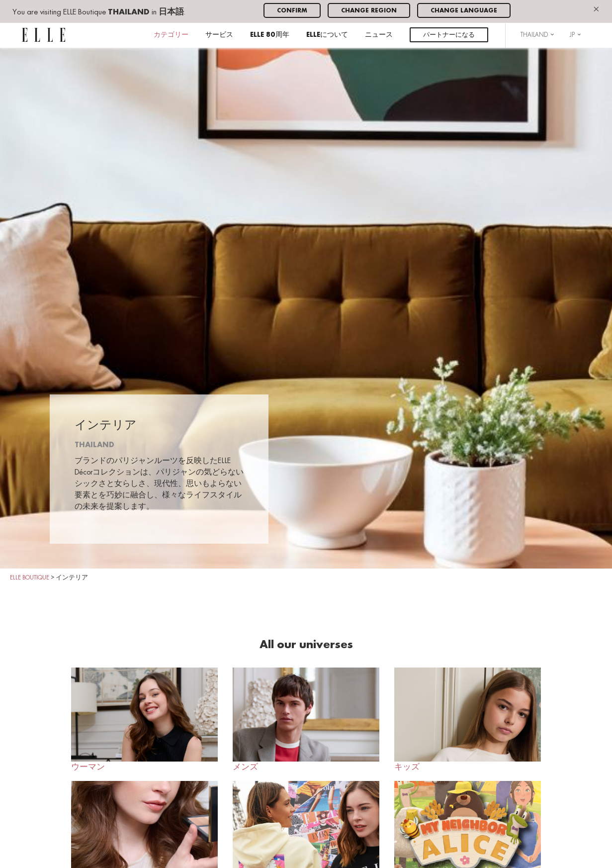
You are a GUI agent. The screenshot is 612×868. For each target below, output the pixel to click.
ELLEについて (327, 35)
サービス (219, 35)
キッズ (468, 719)
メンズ (306, 719)
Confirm (292, 11)
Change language (464, 11)
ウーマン (144, 719)
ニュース (379, 35)
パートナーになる (449, 35)
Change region (369, 11)
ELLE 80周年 (270, 35)
